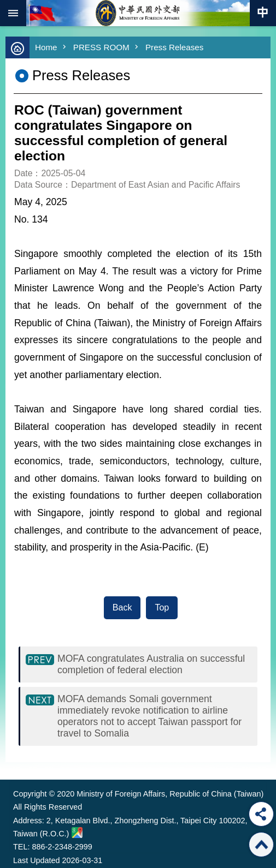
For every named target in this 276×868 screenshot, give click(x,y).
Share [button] (261, 814)
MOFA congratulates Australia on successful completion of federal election (151, 664)
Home (46, 47)
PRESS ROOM (101, 47)
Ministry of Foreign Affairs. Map (77, 833)
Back (122, 607)
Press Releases (174, 47)
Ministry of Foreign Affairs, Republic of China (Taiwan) (138, 13)
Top (162, 607)
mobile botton (13, 13)
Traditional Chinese (263, 13)
